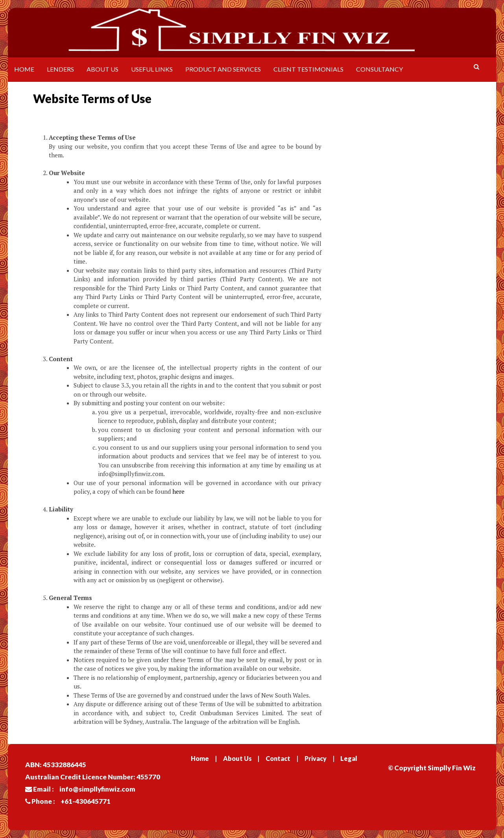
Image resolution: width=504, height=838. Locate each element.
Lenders (60, 69)
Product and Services (223, 69)
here (178, 491)
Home (24, 69)
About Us (102, 69)
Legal (349, 758)
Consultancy (379, 69)
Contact (278, 758)
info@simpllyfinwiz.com (97, 789)
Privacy (316, 758)
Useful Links (152, 69)
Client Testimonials (308, 69)
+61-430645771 (86, 801)
